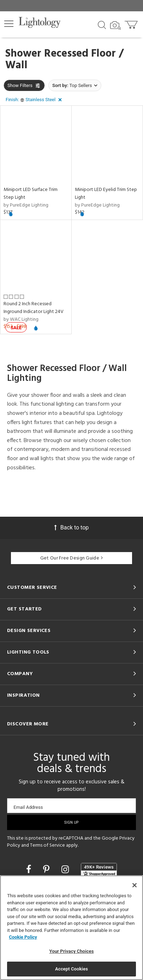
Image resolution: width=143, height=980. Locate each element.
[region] (71, 928)
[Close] (135, 885)
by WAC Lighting (21, 320)
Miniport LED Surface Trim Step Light (31, 194)
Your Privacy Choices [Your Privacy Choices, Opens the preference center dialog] (72, 951)
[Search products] (102, 24)
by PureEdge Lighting (26, 205)
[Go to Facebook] (30, 869)
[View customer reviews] (99, 870)
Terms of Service (47, 845)
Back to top (71, 527)
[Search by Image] (115, 25)
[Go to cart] (132, 23)
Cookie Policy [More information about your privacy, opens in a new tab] (23, 937)
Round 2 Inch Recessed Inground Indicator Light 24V (34, 308)
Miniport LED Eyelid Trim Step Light (106, 194)
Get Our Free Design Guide (71, 558)
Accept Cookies (71, 969)
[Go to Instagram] (66, 869)
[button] (9, 24)
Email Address (28, 807)
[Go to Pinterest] (47, 869)
